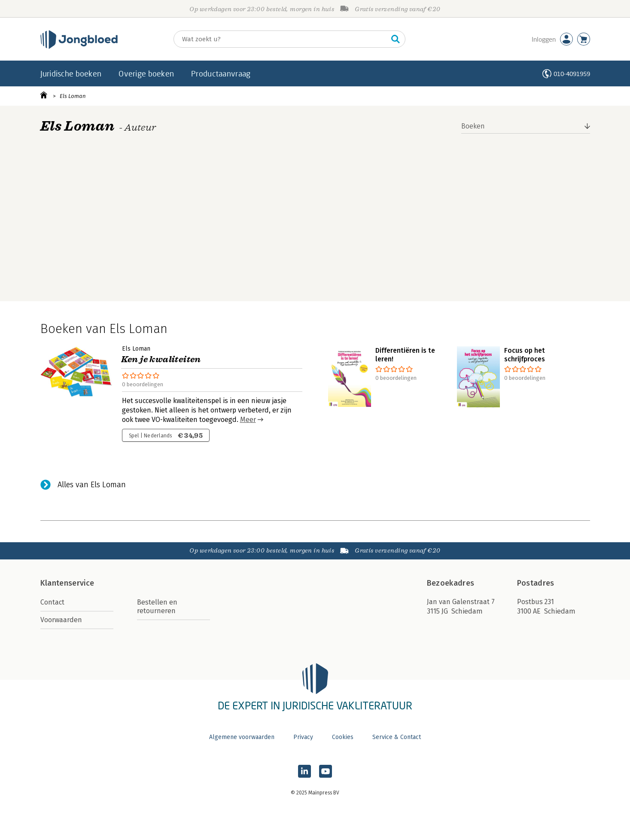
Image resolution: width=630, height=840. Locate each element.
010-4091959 (572, 74)
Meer (248, 420)
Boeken (473, 126)
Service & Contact (397, 737)
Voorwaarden (61, 620)
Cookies (343, 737)
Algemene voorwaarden (242, 737)
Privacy (303, 737)
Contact (52, 602)
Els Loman (73, 96)
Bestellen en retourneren (157, 606)
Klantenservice (67, 583)
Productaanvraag (221, 73)
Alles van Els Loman (92, 485)
